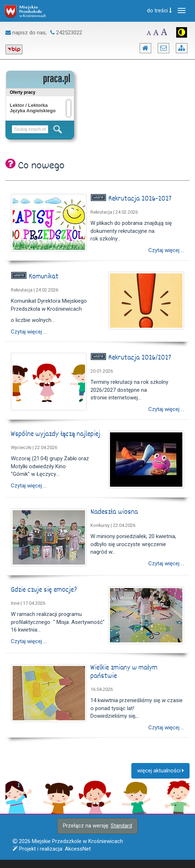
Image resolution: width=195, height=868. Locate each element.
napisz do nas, (26, 33)
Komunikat (44, 277)
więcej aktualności (160, 771)
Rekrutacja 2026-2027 (141, 199)
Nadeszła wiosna (115, 512)
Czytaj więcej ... (166, 250)
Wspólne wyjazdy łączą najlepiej (56, 435)
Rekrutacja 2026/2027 (141, 358)
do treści (159, 11)
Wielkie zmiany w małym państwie (124, 672)
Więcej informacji (21, 861)
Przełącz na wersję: (97, 826)
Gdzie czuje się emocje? (45, 590)
